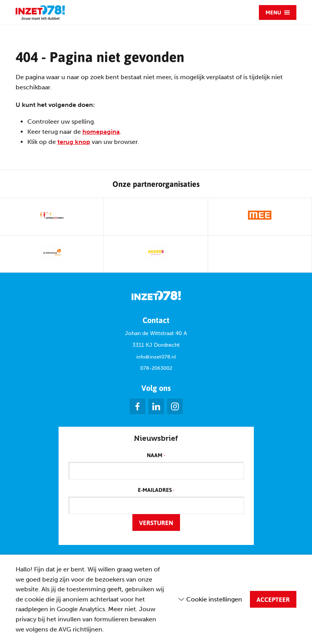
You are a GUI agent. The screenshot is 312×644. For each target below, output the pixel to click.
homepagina (101, 132)
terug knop (74, 142)
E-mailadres (156, 490)
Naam (156, 456)
